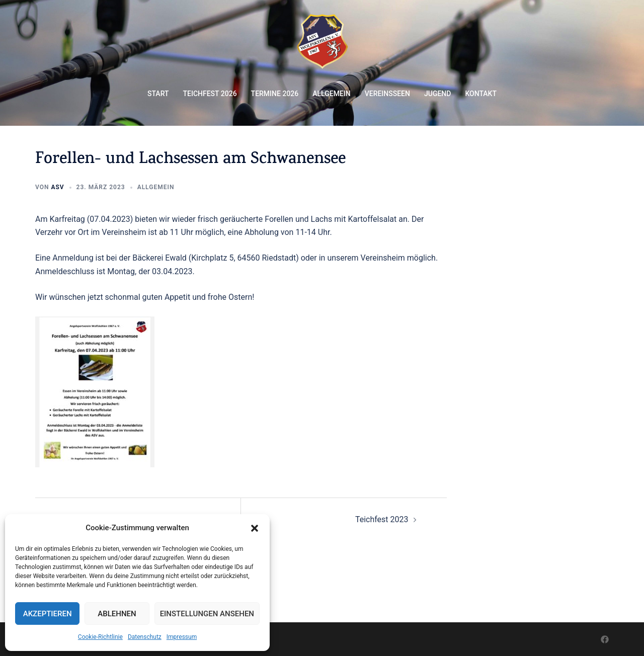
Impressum (182, 637)
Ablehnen (117, 614)
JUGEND (437, 94)
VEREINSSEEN (387, 94)
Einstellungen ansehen (207, 614)
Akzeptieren (48, 614)
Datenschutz (145, 637)
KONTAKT (481, 94)
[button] (255, 528)
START (158, 94)
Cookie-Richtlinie (100, 637)
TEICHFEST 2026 (210, 94)
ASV (57, 187)
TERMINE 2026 (275, 94)
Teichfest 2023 (382, 519)
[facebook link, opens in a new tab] (605, 639)
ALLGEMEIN (331, 94)
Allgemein (156, 187)
